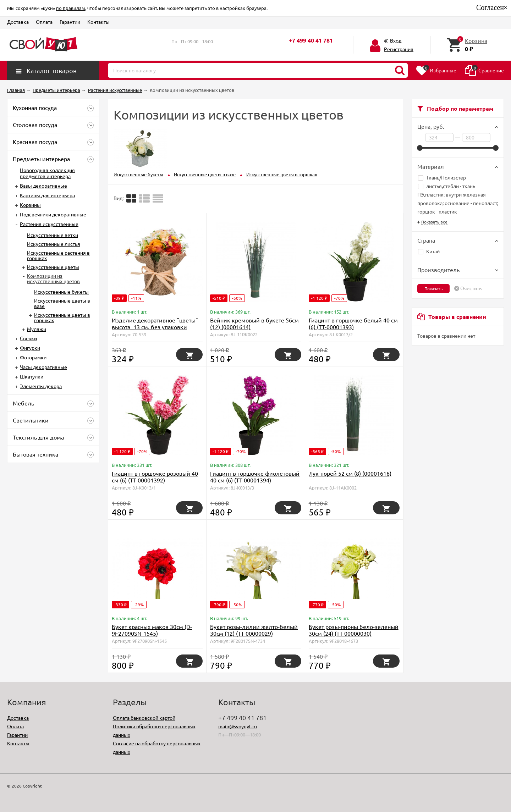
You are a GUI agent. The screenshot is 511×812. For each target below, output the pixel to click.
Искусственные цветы (53, 267)
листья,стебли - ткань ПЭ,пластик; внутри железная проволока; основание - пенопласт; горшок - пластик (458, 199)
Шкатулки (32, 376)
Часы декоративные (43, 367)
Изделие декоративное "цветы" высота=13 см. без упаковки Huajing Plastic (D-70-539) (155, 327)
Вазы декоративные (43, 186)
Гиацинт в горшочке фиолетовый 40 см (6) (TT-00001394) (255, 477)
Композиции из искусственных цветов (53, 278)
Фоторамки (33, 357)
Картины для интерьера (47, 195)
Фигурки (30, 348)
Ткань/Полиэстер (442, 177)
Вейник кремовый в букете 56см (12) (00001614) (254, 323)
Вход (396, 40)
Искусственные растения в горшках (58, 255)
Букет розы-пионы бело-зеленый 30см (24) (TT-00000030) (354, 630)
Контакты (98, 22)
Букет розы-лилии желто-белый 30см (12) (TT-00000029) (254, 630)
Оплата (44, 22)
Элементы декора (41, 386)
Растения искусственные (49, 224)
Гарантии (70, 22)
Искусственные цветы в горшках (62, 317)
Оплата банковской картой (144, 718)
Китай (429, 251)
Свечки (28, 338)
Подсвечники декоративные (53, 214)
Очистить (471, 288)
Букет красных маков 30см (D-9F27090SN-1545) (152, 630)
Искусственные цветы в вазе (62, 303)
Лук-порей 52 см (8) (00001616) (350, 473)
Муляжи (37, 329)
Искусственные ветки (53, 235)
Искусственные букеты (61, 292)
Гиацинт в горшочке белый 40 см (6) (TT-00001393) (353, 323)
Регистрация (399, 49)
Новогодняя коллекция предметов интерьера (47, 173)
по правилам (71, 8)
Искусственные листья (54, 244)
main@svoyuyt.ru (238, 726)
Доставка (18, 22)
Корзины (30, 205)
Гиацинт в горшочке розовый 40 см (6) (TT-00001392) (155, 477)
